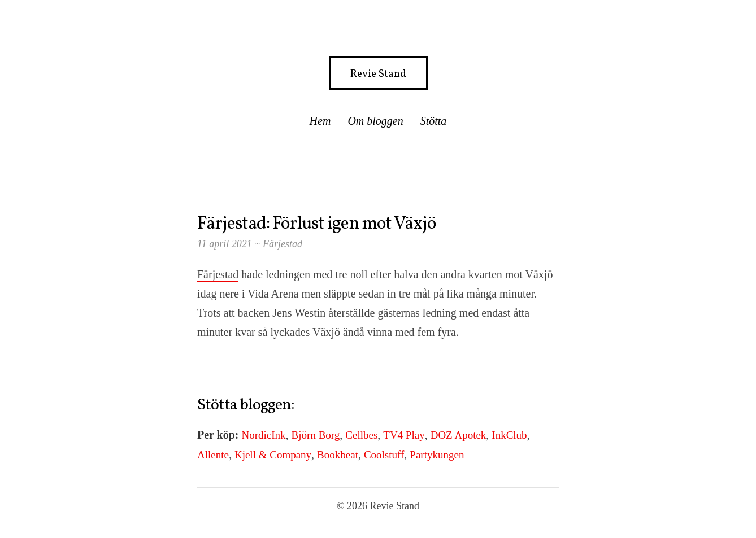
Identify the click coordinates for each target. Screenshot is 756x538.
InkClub (509, 435)
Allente (213, 455)
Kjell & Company (273, 455)
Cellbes (361, 435)
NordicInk (264, 435)
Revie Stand (378, 74)
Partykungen (437, 455)
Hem (320, 121)
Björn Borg (316, 435)
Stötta (434, 121)
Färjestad (283, 244)
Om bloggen (375, 121)
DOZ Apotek (459, 435)
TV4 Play (404, 435)
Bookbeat (338, 455)
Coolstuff (384, 455)
